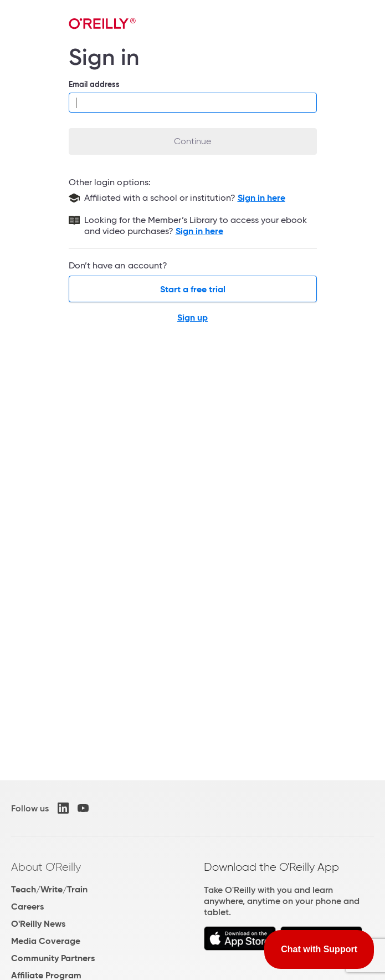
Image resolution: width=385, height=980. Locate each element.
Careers (27, 907)
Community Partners (53, 958)
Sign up (192, 318)
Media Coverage (46, 941)
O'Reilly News (38, 924)
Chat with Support (319, 949)
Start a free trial (193, 289)
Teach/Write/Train (49, 889)
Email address (94, 84)
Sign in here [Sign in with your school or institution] (261, 198)
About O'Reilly (46, 867)
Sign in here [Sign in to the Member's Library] (199, 231)
